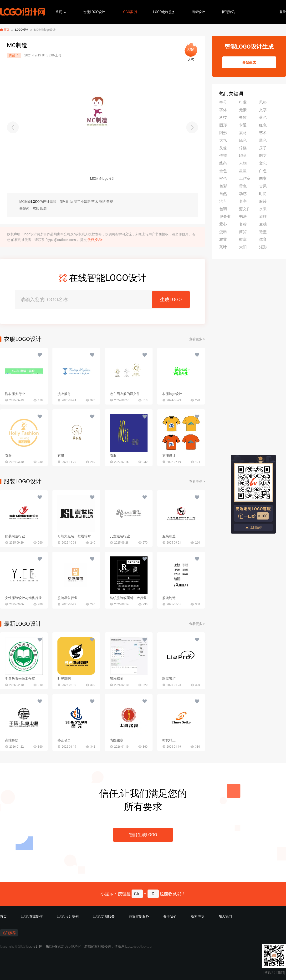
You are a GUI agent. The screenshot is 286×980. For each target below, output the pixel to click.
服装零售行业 (67, 598)
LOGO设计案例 (68, 916)
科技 (223, 117)
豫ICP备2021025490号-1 (64, 946)
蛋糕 (223, 232)
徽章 (243, 239)
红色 (263, 125)
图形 (223, 133)
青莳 (14, 55)
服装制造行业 (15, 536)
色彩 (223, 186)
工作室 (245, 178)
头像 (223, 148)
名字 (243, 201)
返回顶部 (253, 527)
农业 (223, 239)
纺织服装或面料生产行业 (128, 598)
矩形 (263, 247)
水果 (263, 209)
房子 (263, 148)
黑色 (263, 140)
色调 (223, 209)
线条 (223, 163)
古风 (263, 186)
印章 (243, 156)
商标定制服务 (139, 916)
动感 (243, 194)
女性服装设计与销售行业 (23, 598)
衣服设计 (169, 455)
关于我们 (170, 916)
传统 (223, 156)
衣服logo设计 (172, 394)
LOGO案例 (129, 12)
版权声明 (198, 916)
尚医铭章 (117, 740)
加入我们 (225, 916)
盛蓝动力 (64, 740)
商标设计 (198, 12)
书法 (243, 217)
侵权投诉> (95, 240)
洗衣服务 (64, 394)
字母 (223, 102)
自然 (223, 194)
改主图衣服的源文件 (125, 394)
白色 (263, 171)
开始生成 (249, 62)
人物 (243, 163)
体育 (263, 239)
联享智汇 (169, 679)
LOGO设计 (22, 30)
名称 (243, 224)
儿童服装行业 (120, 536)
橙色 (223, 178)
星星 (243, 171)
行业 (243, 102)
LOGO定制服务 (164, 12)
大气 (223, 140)
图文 (263, 156)
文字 (263, 110)
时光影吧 (64, 679)
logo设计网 (34, 946)
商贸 (243, 232)
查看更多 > (197, 339)
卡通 (243, 125)
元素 (243, 110)
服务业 (225, 217)
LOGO (35, 202)
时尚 (263, 194)
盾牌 (263, 217)
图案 (263, 178)
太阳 (243, 247)
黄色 (243, 186)
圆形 (223, 125)
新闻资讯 (228, 12)
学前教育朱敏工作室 (20, 679)
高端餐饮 (12, 740)
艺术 (263, 133)
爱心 (223, 224)
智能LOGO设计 (94, 12)
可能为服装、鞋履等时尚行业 (79, 536)
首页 (59, 12)
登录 (283, 12)
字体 (223, 110)
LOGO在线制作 (32, 916)
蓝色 (263, 117)
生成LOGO (171, 300)
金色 (223, 171)
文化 (263, 163)
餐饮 (243, 117)
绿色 (243, 140)
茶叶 (223, 247)
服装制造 (169, 536)
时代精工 (169, 740)
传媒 (243, 148)
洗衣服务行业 (15, 394)
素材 (243, 133)
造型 (263, 232)
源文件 (245, 209)
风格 (263, 102)
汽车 (223, 201)
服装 (263, 201)
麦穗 (263, 224)
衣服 (8, 455)
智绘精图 (117, 679)
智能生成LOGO (143, 835)
